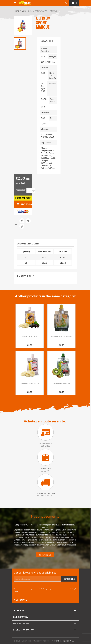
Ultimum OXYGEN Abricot (61, 337)
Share (22, 221)
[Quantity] (29, 191)
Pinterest (22, 226)
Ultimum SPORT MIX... (30, 337)
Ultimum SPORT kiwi (61, 383)
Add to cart (24, 204)
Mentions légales (62, 641)
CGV (72, 641)
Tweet (28, 221)
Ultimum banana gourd (30, 383)
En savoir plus (45, 555)
